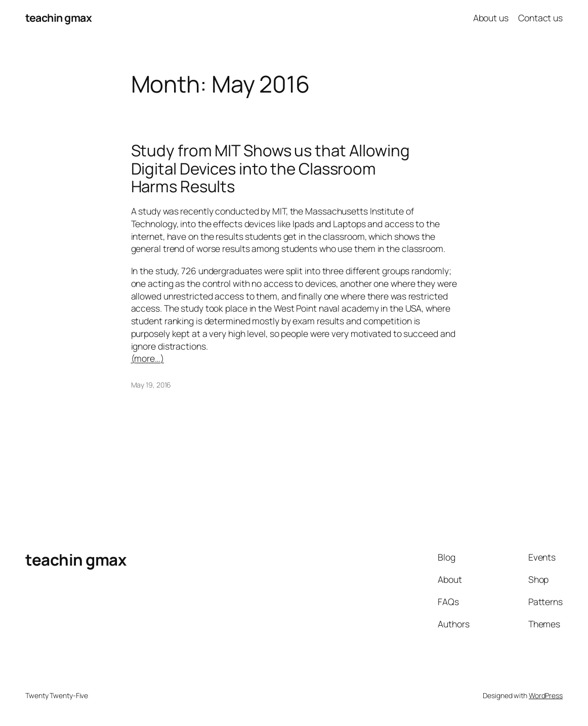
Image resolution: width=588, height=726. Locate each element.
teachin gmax (58, 17)
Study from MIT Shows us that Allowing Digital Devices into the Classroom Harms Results (270, 168)
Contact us (540, 18)
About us (491, 18)
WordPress (546, 695)
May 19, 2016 (151, 385)
